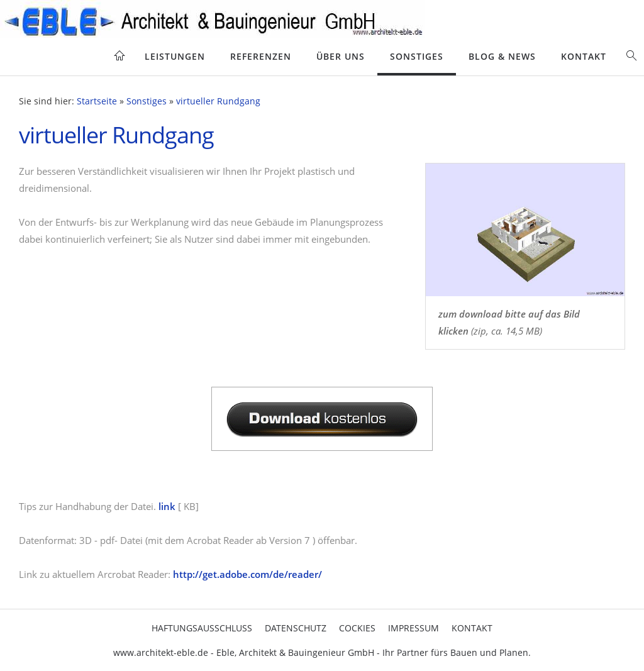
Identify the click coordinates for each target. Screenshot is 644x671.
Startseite (97, 101)
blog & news (502, 56)
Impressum (414, 628)
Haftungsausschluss (202, 628)
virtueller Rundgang (218, 101)
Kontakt (584, 56)
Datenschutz (296, 628)
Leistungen (175, 56)
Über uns (341, 56)
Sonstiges (417, 56)
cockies (357, 628)
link (167, 506)
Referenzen (261, 56)
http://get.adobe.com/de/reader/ (247, 574)
